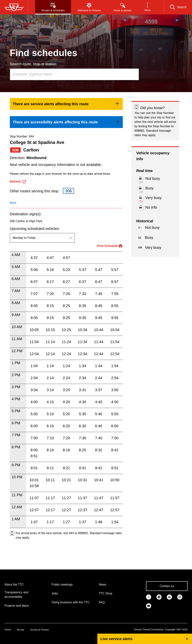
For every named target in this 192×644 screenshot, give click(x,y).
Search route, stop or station (33, 64)
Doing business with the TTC (70, 602)
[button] (147, 7)
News (103, 585)
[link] (66, 104)
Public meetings (62, 585)
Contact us (167, 586)
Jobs (55, 593)
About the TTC (14, 585)
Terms (8, 630)
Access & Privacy (39, 630)
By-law (20, 630)
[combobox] (74, 74)
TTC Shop (106, 593)
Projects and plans (17, 606)
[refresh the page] (18, 182)
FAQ (102, 602)
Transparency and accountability (16, 595)
